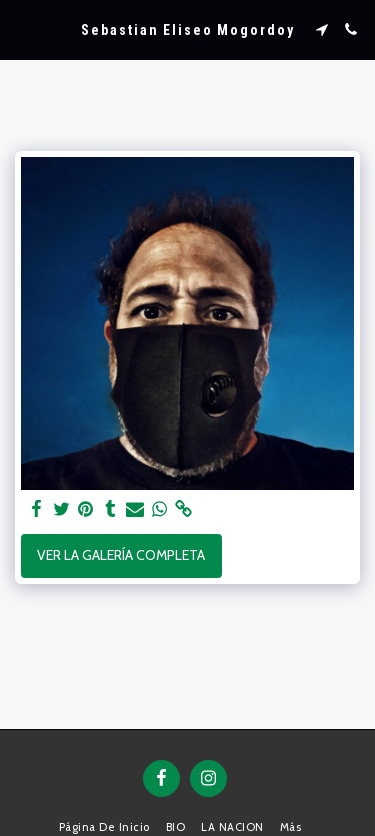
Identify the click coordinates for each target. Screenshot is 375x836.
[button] (22, 29)
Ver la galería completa (121, 555)
